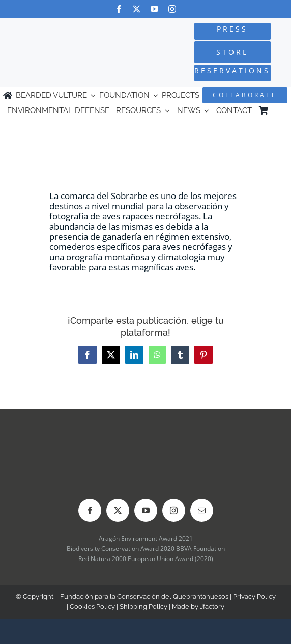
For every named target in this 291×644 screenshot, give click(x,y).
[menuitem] (279, 111)
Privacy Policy (254, 596)
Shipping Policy (143, 607)
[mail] (202, 510)
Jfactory (212, 607)
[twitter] (137, 9)
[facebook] (119, 9)
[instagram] (172, 9)
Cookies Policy (92, 607)
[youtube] (154, 9)
